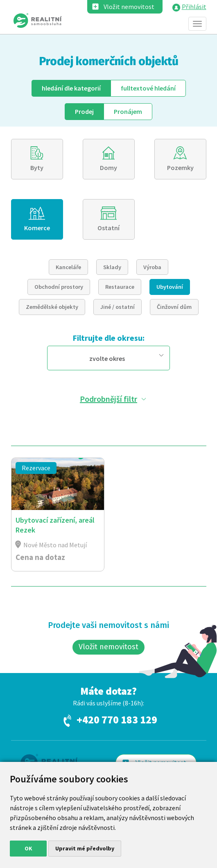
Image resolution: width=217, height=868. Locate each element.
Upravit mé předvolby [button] (85, 848)
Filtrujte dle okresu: (108, 338)
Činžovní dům (174, 307)
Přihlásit (194, 7)
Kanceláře (68, 267)
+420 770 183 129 (117, 720)
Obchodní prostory (59, 287)
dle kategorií (71, 88)
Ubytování (170, 287)
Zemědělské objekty (52, 307)
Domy (108, 168)
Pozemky (180, 168)
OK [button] (28, 848)
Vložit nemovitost (129, 7)
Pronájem (128, 111)
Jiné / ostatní (118, 307)
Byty (37, 168)
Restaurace (120, 287)
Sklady (112, 267)
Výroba (152, 267)
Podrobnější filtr (108, 399)
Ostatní (108, 228)
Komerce (37, 228)
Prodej (84, 111)
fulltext (148, 88)
